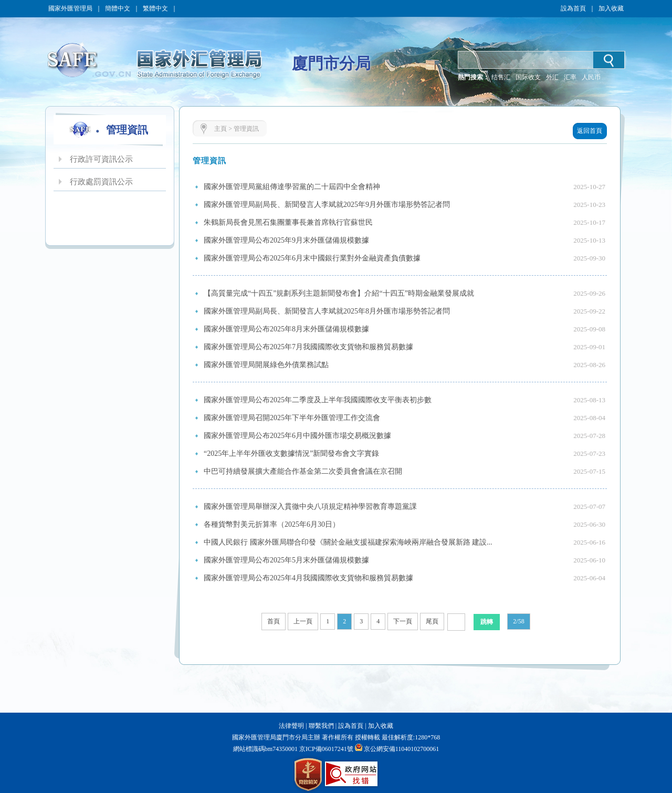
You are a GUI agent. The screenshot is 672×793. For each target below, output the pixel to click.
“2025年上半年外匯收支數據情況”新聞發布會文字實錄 (291, 453)
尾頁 (432, 621)
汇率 (570, 77)
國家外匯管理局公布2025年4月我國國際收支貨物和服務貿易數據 (308, 578)
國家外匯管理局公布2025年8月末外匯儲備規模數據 (286, 329)
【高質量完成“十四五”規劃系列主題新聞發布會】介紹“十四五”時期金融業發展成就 (339, 293)
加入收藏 (611, 8)
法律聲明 (291, 726)
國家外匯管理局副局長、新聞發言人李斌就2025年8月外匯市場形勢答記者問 (327, 311)
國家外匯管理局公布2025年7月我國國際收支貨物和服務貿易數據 (308, 347)
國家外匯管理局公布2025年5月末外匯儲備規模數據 (286, 560)
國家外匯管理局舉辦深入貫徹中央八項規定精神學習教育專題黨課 (310, 507)
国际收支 (528, 77)
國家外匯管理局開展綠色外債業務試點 (266, 365)
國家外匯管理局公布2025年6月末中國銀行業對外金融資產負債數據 (312, 258)
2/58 (518, 621)
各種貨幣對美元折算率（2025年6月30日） (272, 524)
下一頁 (403, 621)
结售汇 (501, 77)
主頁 (220, 129)
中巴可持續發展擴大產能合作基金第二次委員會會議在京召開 (303, 471)
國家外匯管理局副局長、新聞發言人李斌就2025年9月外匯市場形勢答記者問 (327, 205)
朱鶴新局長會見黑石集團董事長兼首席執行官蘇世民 (288, 222)
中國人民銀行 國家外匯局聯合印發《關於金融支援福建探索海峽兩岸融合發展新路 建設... (348, 542)
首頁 (274, 621)
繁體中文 (155, 8)
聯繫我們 (321, 726)
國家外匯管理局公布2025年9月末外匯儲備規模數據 (286, 240)
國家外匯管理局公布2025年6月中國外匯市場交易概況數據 (297, 436)
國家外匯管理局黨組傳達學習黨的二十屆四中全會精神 (292, 187)
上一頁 (303, 621)
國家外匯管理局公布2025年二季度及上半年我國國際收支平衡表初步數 (318, 400)
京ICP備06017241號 (325, 749)
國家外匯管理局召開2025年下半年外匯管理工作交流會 (292, 418)
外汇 (552, 77)
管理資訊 (246, 129)
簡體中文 (118, 8)
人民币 (591, 77)
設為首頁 (573, 8)
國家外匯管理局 (70, 8)
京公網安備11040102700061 (402, 749)
